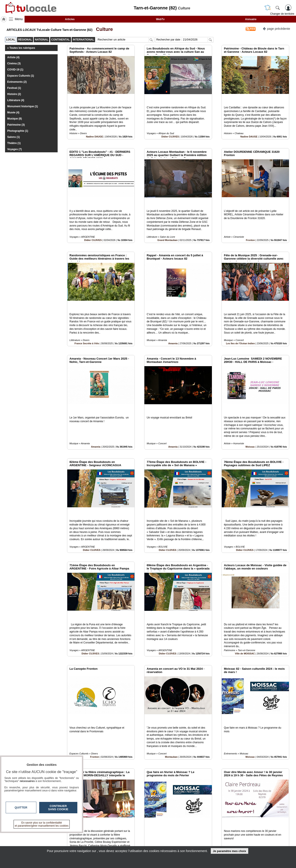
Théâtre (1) (14, 143)
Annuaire (251, 19)
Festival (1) (14, 88)
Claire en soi (248, 780)
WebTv (160, 19)
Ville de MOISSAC (245, 594)
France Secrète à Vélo (87, 313)
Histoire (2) (14, 94)
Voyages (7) (14, 149)
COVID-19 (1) (15, 70)
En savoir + (121, 839)
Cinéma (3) (14, 63)
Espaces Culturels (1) (21, 76)
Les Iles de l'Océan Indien (240, 313)
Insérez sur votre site (273, 794)
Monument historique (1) (23, 106)
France (95, 780)
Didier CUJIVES (170, 127)
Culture (103, 29)
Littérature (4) (16, 100)
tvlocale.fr (49, 835)
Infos (195, 834)
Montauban (171, 687)
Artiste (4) (13, 57)
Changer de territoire (282, 14)
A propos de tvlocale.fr (129, 844)
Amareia (173, 313)
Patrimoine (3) (16, 125)
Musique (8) (15, 119)
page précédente (276, 28)
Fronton (250, 220)
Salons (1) (13, 137)
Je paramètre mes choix (229, 851)
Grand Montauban (167, 220)
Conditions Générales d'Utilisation (206, 839)
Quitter (21, 807)
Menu (19, 19)
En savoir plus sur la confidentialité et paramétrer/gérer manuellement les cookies (42, 824)
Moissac (250, 407)
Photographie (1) (18, 131)
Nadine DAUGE (94, 127)
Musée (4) (13, 112)
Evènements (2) (17, 82)
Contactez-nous (124, 834)
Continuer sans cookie (58, 808)
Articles (70, 19)
